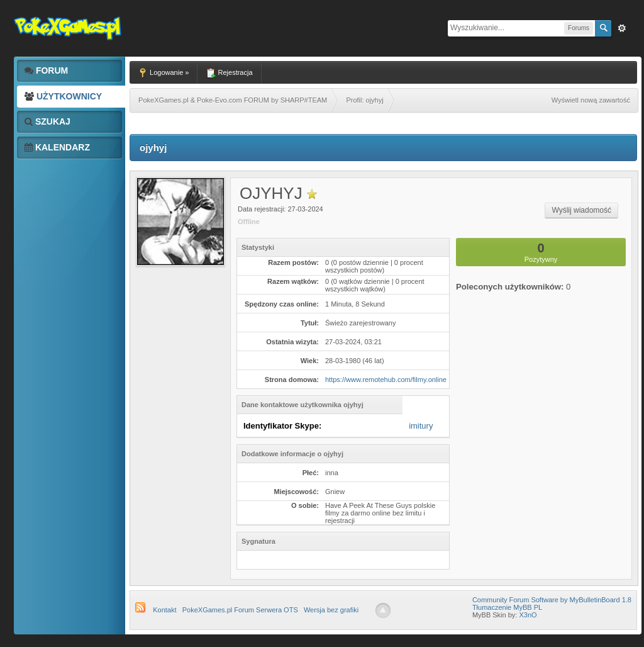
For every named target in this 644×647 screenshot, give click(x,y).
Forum (46, 70)
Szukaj (47, 121)
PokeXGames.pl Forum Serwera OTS (240, 610)
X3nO (528, 615)
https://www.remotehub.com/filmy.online (386, 380)
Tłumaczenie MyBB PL (507, 607)
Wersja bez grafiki (331, 610)
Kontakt (164, 610)
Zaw (622, 28)
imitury (421, 426)
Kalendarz (57, 147)
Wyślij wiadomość (581, 210)
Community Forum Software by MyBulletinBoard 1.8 (552, 600)
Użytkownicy (63, 96)
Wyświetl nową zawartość (591, 100)
